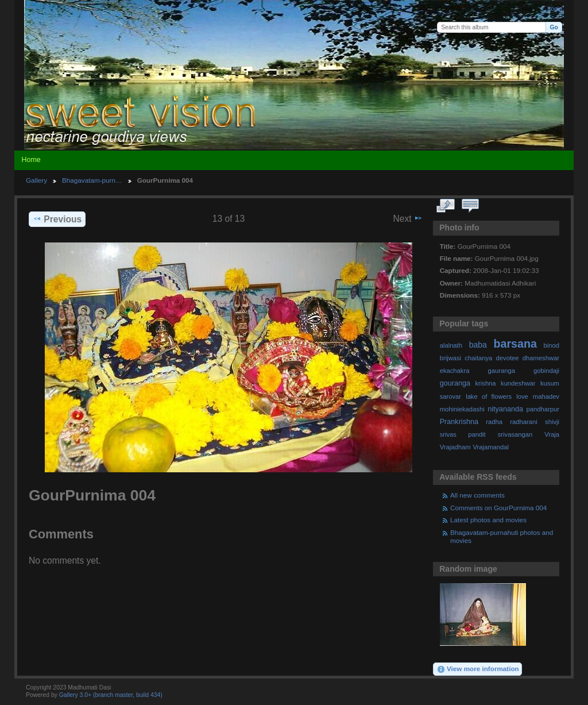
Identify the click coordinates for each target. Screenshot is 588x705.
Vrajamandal (491, 447)
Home (31, 160)
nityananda (505, 409)
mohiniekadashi (462, 409)
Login (555, 9)
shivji (552, 422)
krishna (485, 383)
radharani (523, 422)
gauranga (502, 371)
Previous (57, 219)
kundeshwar (518, 383)
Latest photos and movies (488, 520)
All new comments (477, 495)
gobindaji (546, 371)
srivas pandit (463, 434)
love (522, 396)
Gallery (36, 180)
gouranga (455, 383)
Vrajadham (455, 447)
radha (494, 422)
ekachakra (455, 371)
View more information (478, 669)
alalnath (451, 345)
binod (552, 345)
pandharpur (543, 409)
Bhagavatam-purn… (92, 180)
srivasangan (515, 434)
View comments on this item (471, 206)
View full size (446, 206)
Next (408, 218)
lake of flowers (489, 396)
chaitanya (478, 358)
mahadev (546, 396)
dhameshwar (541, 358)
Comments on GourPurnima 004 (498, 508)
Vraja (552, 434)
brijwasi (450, 358)
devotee (508, 358)
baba (478, 345)
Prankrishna (459, 422)
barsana (515, 344)
